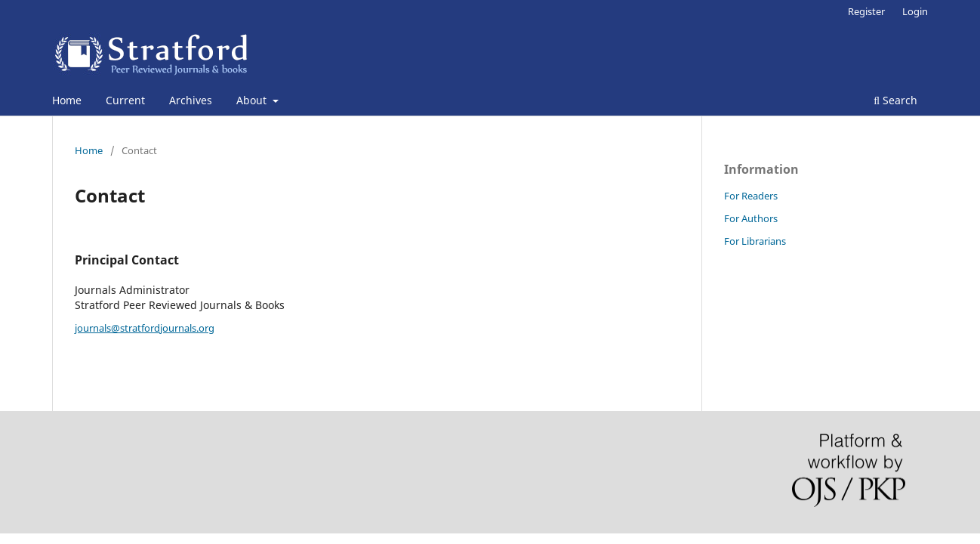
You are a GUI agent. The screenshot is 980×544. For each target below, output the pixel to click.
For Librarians (755, 241)
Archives (191, 100)
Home (67, 100)
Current (125, 100)
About (253, 100)
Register (866, 11)
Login (915, 11)
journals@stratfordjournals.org (145, 328)
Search (895, 100)
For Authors (751, 218)
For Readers (751, 196)
